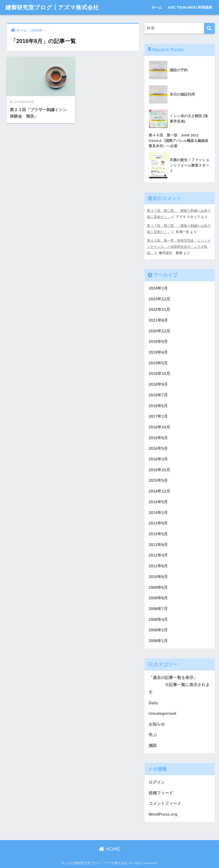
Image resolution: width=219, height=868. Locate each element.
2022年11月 (159, 310)
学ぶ (153, 735)
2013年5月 (158, 534)
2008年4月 (158, 620)
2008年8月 (158, 598)
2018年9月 (158, 384)
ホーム (157, 7)
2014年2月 (158, 513)
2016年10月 (159, 427)
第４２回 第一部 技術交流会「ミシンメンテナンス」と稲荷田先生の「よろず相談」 (179, 247)
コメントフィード (165, 804)
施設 (153, 746)
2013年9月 (158, 523)
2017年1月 (158, 416)
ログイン (157, 782)
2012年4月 (158, 555)
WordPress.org (163, 814)
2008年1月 (158, 641)
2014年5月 (158, 502)
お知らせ (157, 724)
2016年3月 (158, 459)
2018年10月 (159, 374)
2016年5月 (158, 448)
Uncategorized (163, 713)
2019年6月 (158, 352)
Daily (153, 703)
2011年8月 (158, 566)
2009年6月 (158, 588)
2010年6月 (158, 577)
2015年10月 (159, 470)
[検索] (209, 28)
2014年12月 (159, 491)
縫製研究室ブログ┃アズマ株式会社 (52, 7)
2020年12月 (159, 331)
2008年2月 (158, 630)
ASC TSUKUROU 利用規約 (190, 7)
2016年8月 (158, 438)
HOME (109, 849)
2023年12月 (159, 299)
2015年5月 (158, 480)
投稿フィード (161, 793)
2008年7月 (158, 609)
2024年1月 (158, 288)
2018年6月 (158, 406)
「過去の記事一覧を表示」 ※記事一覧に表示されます (179, 685)
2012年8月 (158, 545)
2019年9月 (158, 342)
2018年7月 (158, 395)
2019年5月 (158, 363)
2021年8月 (158, 320)
